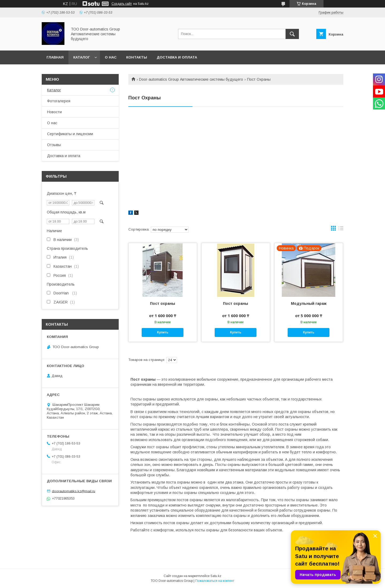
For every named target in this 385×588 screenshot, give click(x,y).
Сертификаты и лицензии (70, 134)
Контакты (137, 57)
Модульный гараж (309, 303)
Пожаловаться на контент (215, 581)
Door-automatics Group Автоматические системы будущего (191, 79)
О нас (111, 57)
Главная (55, 57)
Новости (54, 112)
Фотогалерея (59, 101)
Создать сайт (122, 4)
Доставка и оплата (177, 57)
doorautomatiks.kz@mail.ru (74, 491)
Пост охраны (163, 303)
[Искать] (292, 34)
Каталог (82, 57)
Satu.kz (216, 576)
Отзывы (54, 145)
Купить (163, 332)
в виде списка (341, 229)
